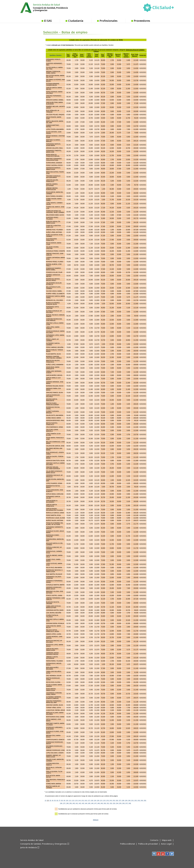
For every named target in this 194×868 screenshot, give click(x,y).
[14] (79, 801)
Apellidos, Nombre (56, 55)
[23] (107, 801)
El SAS (48, 21)
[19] (95, 801)
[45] (89, 803)
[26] (117, 801)
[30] (129, 801)
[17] (89, 801)
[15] (83, 801)
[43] (83, 803)
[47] (95, 803)
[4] (53, 801)
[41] (77, 803)
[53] (114, 803)
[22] (104, 801)
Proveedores (142, 21)
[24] (111, 801)
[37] (64, 803)
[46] (92, 803)
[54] (117, 803)
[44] (86, 803)
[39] (71, 803)
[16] (86, 801)
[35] (145, 801)
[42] (80, 803)
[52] (111, 803)
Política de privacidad (148, 844)
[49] (102, 803)
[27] (120, 801)
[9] (64, 801)
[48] (99, 803)
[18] (92, 801)
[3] (50, 801)
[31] (132, 801)
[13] (76, 801)
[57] (127, 803)
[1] (46, 801)
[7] (60, 801)
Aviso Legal (166, 844)
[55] (120, 803)
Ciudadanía (76, 21)
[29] (126, 801)
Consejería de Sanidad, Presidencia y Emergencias (43, 844)
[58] (130, 803)
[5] (55, 801)
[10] (67, 801)
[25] (114, 801)
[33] (139, 801)
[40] (74, 803)
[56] (123, 803)
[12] (73, 801)
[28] (123, 801)
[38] (67, 803)
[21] (101, 801)
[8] (62, 801)
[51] (108, 803)
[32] (136, 801)
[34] (142, 801)
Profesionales (109, 21)
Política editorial (127, 844)
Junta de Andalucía (28, 847)
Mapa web (167, 840)
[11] (70, 801)
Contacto (154, 840)
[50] (105, 803)
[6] (57, 801)
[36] (61, 803)
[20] (98, 801)
